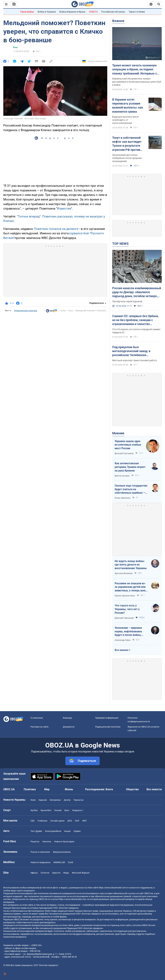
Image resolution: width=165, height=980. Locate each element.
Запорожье (55, 800)
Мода (66, 873)
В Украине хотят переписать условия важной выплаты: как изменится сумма (128, 106)
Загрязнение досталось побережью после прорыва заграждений (127, 158)
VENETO (93, 12)
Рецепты (35, 842)
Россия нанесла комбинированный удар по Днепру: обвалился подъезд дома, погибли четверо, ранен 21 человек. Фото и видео (137, 292)
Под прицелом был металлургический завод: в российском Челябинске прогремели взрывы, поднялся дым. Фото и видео (134, 351)
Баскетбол (46, 810)
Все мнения (121, 650)
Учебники (42, 821)
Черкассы (78, 800)
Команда (67, 718)
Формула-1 (78, 810)
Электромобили (53, 831)
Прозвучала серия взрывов (127, 301)
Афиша (34, 873)
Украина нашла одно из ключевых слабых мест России (128, 445)
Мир (47, 789)
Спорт (63, 311)
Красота (56, 873)
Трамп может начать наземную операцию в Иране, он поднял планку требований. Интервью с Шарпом (134, 70)
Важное (118, 21)
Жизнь (69, 789)
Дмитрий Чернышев (124, 618)
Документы (69, 727)
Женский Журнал (81, 873)
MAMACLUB (59, 862)
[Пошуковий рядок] (159, 4)
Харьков (43, 800)
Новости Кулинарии (64, 842)
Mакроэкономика (62, 852)
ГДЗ (33, 821)
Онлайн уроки (57, 821)
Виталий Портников (124, 454)
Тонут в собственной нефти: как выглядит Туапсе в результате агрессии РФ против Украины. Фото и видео (128, 144)
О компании (37, 718)
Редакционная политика (26, 311)
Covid (70, 862)
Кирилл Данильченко (125, 596)
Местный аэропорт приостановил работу (135, 360)
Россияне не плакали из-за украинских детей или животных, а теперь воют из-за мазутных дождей (131, 587)
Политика (30, 789)
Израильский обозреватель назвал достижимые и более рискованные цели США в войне (137, 82)
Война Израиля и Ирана (72, 12)
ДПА (70, 821)
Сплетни (45, 873)
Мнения (118, 433)
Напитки (47, 842)
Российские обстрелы (113, 12)
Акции (67, 831)
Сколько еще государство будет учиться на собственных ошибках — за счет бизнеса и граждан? (131, 489)
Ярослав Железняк (124, 573)
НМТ (84, 821)
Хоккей (58, 810)
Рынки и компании (40, 852)
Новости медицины (41, 862)
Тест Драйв (36, 831)
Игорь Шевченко (123, 498)
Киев (33, 800)
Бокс (16, 47)
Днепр (67, 800)
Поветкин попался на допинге (56, 229)
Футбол (34, 810)
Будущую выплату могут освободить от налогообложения (126, 120)
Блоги (109, 789)
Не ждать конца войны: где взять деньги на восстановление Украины (131, 565)
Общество (132, 789)
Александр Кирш (123, 640)
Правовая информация (107, 718)
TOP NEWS (120, 244)
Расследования (95, 789)
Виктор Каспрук (122, 476)
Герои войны (27, 12)
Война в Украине (47, 12)
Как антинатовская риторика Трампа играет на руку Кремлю (130, 467)
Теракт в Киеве (137, 12)
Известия (64, 209)
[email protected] (41, 957)
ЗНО (77, 821)
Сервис (77, 831)
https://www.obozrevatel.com (112, 888)
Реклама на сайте (40, 727)
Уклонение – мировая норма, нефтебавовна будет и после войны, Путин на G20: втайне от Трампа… (130, 632)
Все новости (154, 789)
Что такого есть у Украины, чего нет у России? (127, 609)
